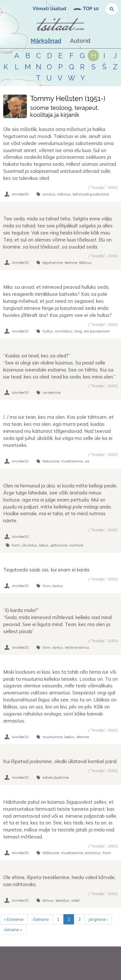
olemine (83, 737)
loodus (69, 737)
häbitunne (51, 853)
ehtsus (48, 900)
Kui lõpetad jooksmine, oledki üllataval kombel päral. (60, 761)
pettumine (59, 545)
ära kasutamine (97, 331)
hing (78, 331)
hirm (16, 545)
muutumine (52, 737)
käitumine (51, 461)
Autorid (80, 41)
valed (75, 900)
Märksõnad (46, 41)
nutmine (76, 545)
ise (87, 461)
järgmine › (98, 919)
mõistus (64, 194)
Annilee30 (20, 194)
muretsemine (72, 461)
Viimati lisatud (49, 9)
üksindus (29, 545)
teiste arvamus (77, 647)
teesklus (62, 900)
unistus (49, 194)
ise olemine (52, 393)
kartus (58, 586)
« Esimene (14, 919)
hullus (48, 331)
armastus (93, 853)
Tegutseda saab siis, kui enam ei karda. (47, 570)
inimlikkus (64, 331)
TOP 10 (91, 9)
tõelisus (85, 263)
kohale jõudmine (56, 777)
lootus (44, 545)
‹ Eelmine (40, 919)
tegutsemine (53, 263)
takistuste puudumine (91, 194)
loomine (71, 263)
